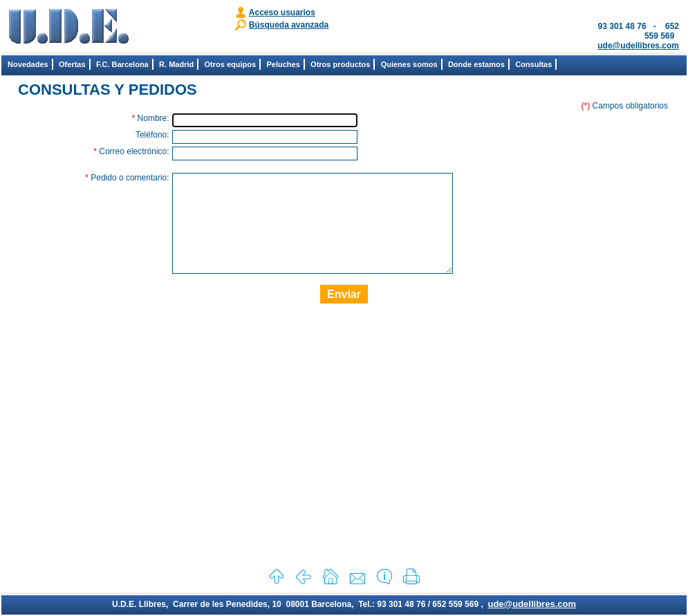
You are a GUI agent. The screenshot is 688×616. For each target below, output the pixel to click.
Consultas (533, 64)
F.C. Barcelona (122, 64)
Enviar (344, 315)
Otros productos (340, 64)
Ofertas (72, 64)
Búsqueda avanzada (289, 25)
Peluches (283, 64)
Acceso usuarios (282, 12)
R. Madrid (176, 64)
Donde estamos (476, 64)
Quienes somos (409, 64)
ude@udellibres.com (638, 46)
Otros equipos (231, 64)
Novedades (28, 64)
